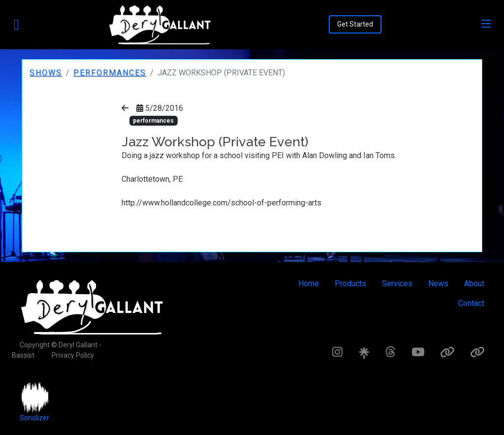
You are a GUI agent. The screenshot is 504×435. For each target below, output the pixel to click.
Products (350, 284)
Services (397, 284)
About (474, 284)
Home (309, 284)
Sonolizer (34, 418)
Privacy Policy (73, 355)
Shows (46, 73)
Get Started (355, 24)
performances (110, 73)
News (438, 284)
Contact (471, 303)
